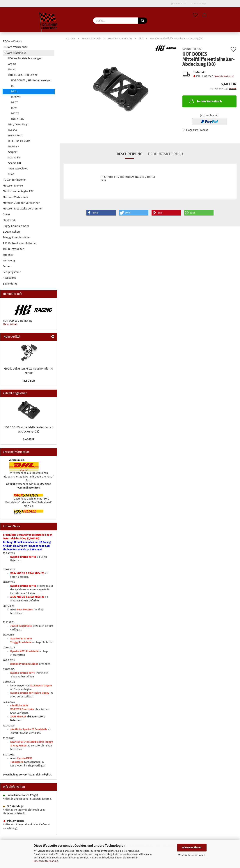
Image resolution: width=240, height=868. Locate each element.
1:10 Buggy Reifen (14, 249)
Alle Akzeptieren (192, 848)
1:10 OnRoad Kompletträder (20, 243)
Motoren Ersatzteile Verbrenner (22, 209)
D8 (13, 86)
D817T (14, 103)
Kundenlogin (199, 4)
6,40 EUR (29, 439)
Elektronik (9, 220)
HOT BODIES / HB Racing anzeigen (31, 81)
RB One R (14, 147)
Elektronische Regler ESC (18, 191)
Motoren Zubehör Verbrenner (21, 203)
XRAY (11, 174)
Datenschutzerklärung (46, 861)
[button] (205, 15)
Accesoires (9, 278)
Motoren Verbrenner (16, 197)
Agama (12, 64)
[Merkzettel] (195, 15)
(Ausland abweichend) (224, 76)
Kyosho (13, 130)
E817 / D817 (18, 119)
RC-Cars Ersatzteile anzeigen (25, 58)
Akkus (7, 214)
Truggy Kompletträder (16, 237)
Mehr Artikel (10, 324)
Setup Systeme (12, 272)
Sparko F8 (14, 158)
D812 (14, 92)
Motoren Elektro (13, 186)
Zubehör (8, 255)
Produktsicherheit (166, 154)
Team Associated (18, 169)
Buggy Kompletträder (16, 226)
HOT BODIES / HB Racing (23, 75)
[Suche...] (143, 21)
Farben (7, 266)
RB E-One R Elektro (19, 141)
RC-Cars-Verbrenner (15, 47)
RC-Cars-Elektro (12, 41)
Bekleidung (10, 284)
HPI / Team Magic (19, 125)
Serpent (13, 152)
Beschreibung (130, 154)
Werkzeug (9, 261)
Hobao (12, 69)
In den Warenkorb (205, 101)
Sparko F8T (15, 163)
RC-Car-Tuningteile (14, 180)
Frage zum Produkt (197, 130)
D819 (14, 108)
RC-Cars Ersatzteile (14, 53)
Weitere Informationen (192, 855)
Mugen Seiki (15, 136)
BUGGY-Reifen (11, 232)
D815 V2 (16, 97)
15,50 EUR (29, 381)
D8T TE (15, 114)
